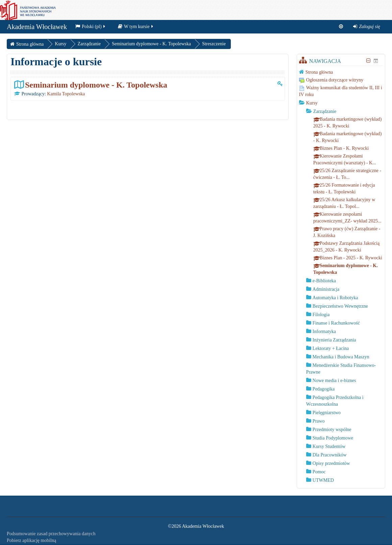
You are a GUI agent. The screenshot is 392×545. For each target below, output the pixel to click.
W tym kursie (136, 28)
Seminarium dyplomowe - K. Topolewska (96, 85)
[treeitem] (341, 72)
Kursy (312, 103)
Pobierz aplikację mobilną (31, 540)
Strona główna (319, 72)
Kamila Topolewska (66, 94)
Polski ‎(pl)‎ (91, 28)
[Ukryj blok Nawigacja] (369, 61)
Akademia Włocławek (37, 28)
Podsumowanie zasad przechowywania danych (51, 534)
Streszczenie (214, 44)
